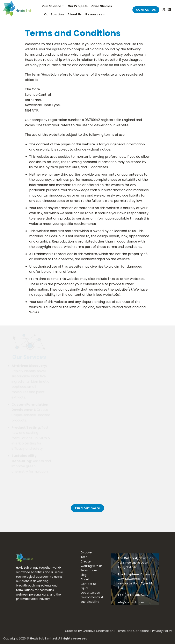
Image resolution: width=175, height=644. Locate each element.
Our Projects (78, 6)
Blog (84, 575)
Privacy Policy (162, 631)
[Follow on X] (164, 10)
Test (84, 557)
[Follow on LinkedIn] (169, 10)
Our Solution (54, 14)
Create (86, 562)
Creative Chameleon (98, 631)
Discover (87, 553)
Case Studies (102, 6)
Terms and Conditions (133, 631)
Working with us (91, 566)
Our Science (53, 6)
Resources (95, 14)
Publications (89, 570)
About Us (75, 14)
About (85, 579)
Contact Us (89, 584)
